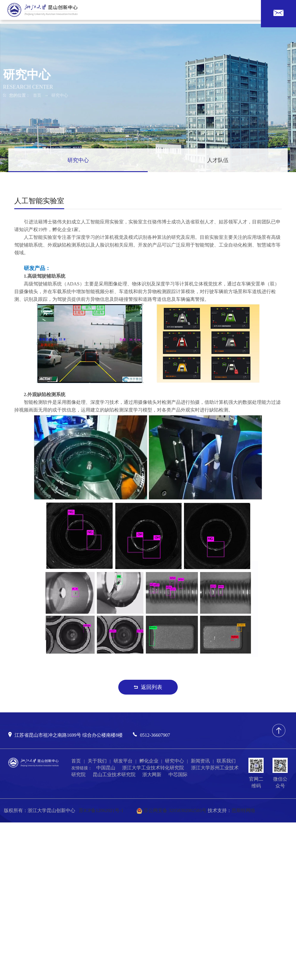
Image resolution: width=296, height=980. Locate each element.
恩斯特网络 (243, 810)
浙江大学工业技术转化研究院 (153, 768)
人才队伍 (218, 160)
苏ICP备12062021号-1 (101, 810)
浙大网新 (152, 775)
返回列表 (148, 687)
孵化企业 (149, 761)
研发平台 (123, 761)
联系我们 (226, 761)
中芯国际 (178, 775)
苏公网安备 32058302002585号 (171, 810)
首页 (37, 95)
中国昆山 (106, 768)
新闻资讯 (200, 761)
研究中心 (60, 95)
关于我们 (97, 761)
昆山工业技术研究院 (114, 775)
